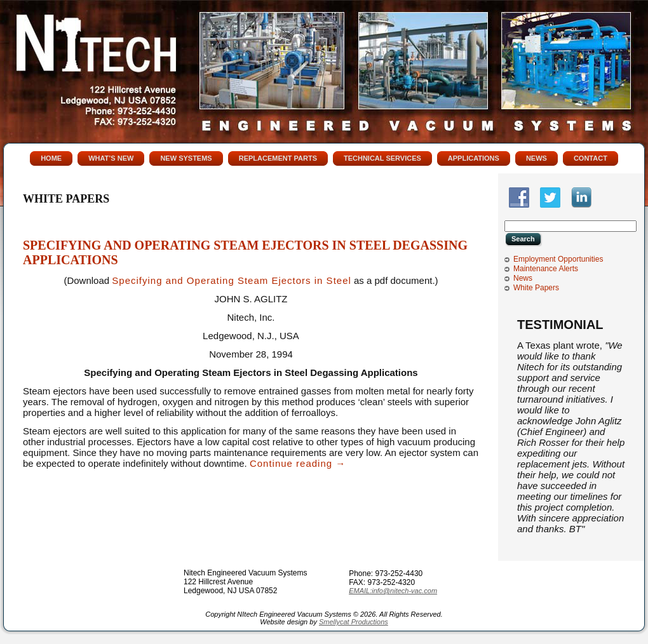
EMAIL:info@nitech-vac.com (393, 591)
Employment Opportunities (558, 259)
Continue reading (298, 463)
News (523, 278)
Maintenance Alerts (546, 269)
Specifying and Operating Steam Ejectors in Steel (232, 280)
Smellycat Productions (354, 622)
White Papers (536, 288)
